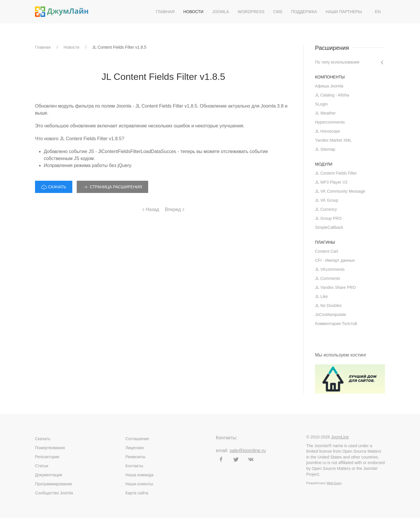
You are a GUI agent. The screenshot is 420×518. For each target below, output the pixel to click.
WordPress (251, 12)
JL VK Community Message (340, 191)
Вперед (174, 209)
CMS (278, 12)
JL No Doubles (328, 305)
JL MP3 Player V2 (331, 182)
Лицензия (134, 448)
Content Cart (327, 251)
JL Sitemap (325, 149)
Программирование (54, 484)
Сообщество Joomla (54, 493)
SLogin (321, 104)
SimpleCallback (329, 227)
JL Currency (326, 209)
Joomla (220, 12)
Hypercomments (330, 122)
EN (378, 12)
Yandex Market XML (333, 140)
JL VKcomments (330, 269)
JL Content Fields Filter (336, 173)
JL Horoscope (328, 131)
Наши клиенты (139, 484)
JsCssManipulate (331, 315)
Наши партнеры (344, 12)
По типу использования (337, 62)
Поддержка (304, 12)
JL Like (321, 296)
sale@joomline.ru (248, 451)
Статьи (42, 466)
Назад (151, 209)
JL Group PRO (328, 218)
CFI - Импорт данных (335, 260)
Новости (193, 12)
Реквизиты (135, 457)
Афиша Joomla (329, 86)
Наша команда (139, 475)
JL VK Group (327, 200)
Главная (165, 12)
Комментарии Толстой (336, 324)
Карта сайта (137, 493)
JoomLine (340, 437)
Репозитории (47, 457)
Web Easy (334, 483)
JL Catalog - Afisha (332, 95)
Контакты (134, 466)
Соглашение (137, 439)
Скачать (43, 439)
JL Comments (328, 278)
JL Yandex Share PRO (335, 287)
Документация (49, 475)
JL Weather (325, 113)
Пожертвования (50, 448)
